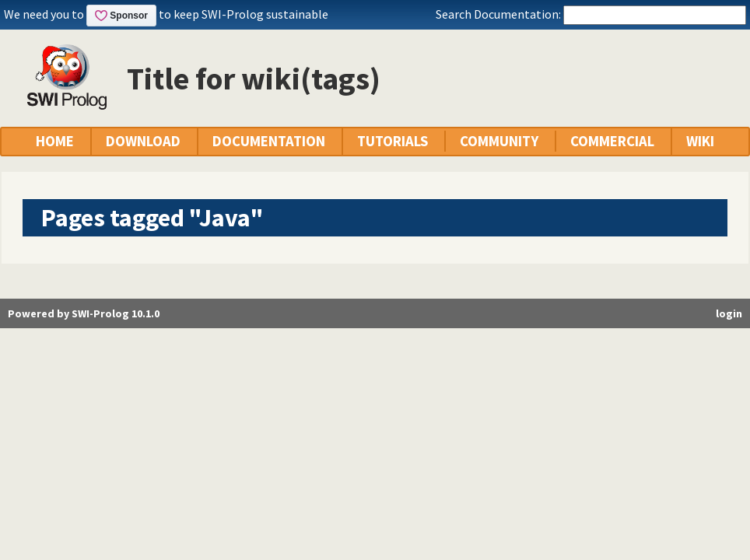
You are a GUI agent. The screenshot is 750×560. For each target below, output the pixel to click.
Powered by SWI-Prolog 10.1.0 (84, 313)
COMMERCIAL (612, 141)
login (729, 313)
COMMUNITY (499, 141)
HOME (55, 141)
